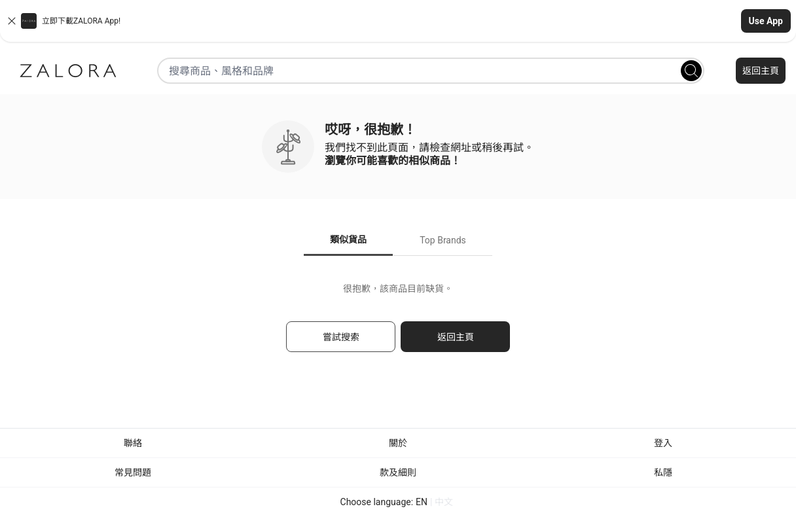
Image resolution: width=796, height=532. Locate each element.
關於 (398, 443)
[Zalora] (68, 71)
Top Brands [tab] (443, 240)
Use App (766, 21)
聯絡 (133, 443)
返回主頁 (761, 71)
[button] (398, 21)
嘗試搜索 (341, 337)
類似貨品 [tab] (348, 239)
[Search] (691, 71)
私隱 (663, 472)
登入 (663, 443)
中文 (444, 502)
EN (422, 502)
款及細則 (398, 472)
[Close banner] (12, 21)
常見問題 (133, 472)
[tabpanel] (398, 324)
